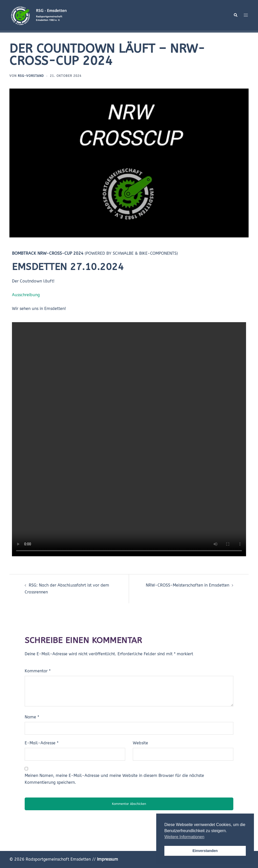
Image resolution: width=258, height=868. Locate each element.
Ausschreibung (26, 295)
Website (140, 743)
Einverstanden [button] (205, 851)
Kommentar (38, 671)
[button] (235, 15)
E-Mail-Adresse (42, 743)
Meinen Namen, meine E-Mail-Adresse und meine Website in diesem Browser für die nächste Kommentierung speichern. (114, 779)
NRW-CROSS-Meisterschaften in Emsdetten (188, 585)
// (105, 859)
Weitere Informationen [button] (184, 837)
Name (32, 717)
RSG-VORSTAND (31, 76)
